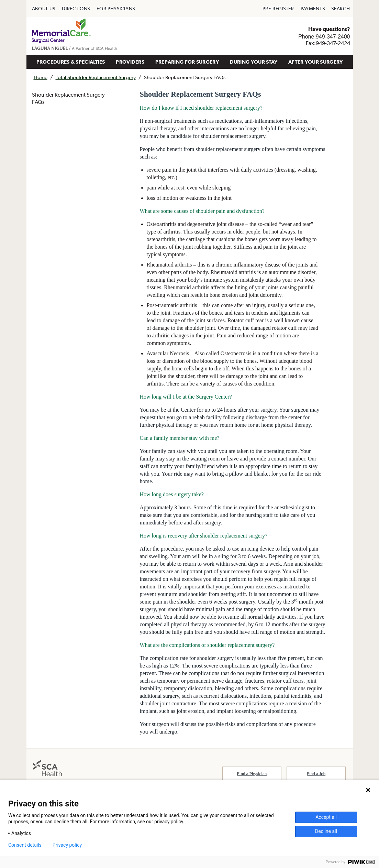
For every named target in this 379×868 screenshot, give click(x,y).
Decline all (326, 831)
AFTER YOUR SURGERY (315, 62)
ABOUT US (44, 9)
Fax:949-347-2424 (328, 43)
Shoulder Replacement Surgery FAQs (68, 98)
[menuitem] (44, 9)
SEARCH (341, 9)
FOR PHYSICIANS (116, 9)
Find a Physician (252, 774)
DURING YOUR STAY (254, 62)
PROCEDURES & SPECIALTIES (71, 62)
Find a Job (316, 774)
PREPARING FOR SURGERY (187, 62)
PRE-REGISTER (278, 9)
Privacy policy (67, 845)
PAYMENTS (313, 9)
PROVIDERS (130, 62)
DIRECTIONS (76, 9)
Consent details (25, 845)
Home (41, 77)
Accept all (326, 817)
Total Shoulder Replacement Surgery (96, 77)
